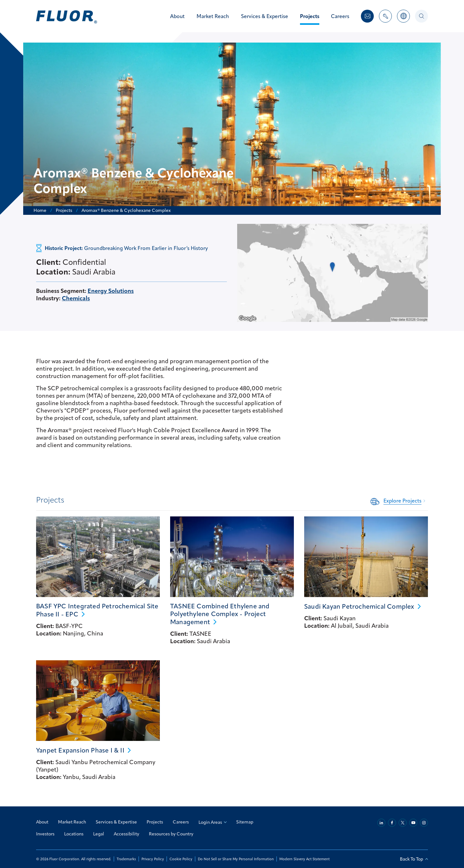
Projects (155, 822)
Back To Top (414, 859)
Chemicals (76, 298)
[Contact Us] (367, 16)
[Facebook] (392, 823)
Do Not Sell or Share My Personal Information (236, 859)
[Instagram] (424, 823)
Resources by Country (171, 834)
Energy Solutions (111, 291)
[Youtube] (413, 823)
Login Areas (213, 822)
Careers (181, 822)
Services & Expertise (116, 822)
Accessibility (126, 834)
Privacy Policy (152, 859)
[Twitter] (403, 823)
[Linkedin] (381, 823)
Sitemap (245, 822)
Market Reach (72, 822)
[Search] (421, 16)
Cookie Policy (181, 859)
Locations (74, 834)
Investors (45, 834)
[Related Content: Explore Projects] (399, 501)
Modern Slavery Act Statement (304, 859)
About (42, 822)
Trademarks (126, 859)
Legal (99, 834)
